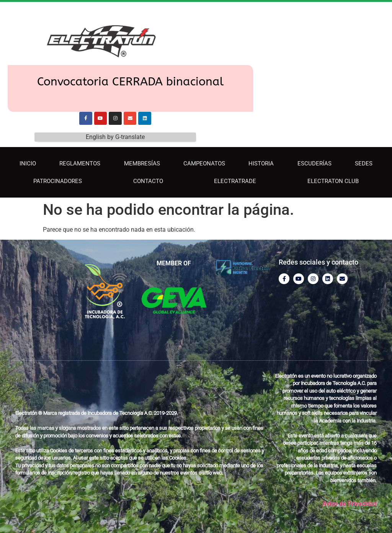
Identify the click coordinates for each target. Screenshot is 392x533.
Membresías (142, 163)
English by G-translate (115, 137)
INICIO (28, 163)
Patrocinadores (58, 181)
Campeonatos (204, 163)
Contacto (148, 181)
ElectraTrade (235, 181)
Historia (261, 163)
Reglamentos (80, 163)
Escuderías (314, 163)
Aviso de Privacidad (350, 504)
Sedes (364, 163)
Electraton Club (333, 181)
